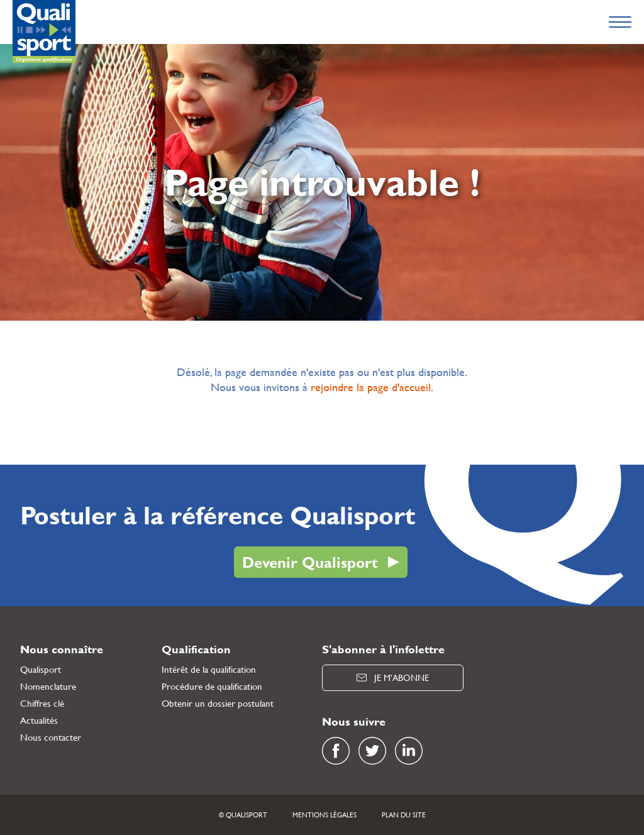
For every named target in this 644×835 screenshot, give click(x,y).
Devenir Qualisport (310, 562)
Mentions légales (325, 815)
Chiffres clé (42, 703)
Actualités (39, 720)
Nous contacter (51, 737)
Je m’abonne (393, 677)
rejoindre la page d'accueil (371, 387)
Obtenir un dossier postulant (218, 703)
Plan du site (404, 815)
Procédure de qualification (212, 686)
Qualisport (41, 669)
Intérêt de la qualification (209, 669)
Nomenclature (48, 686)
